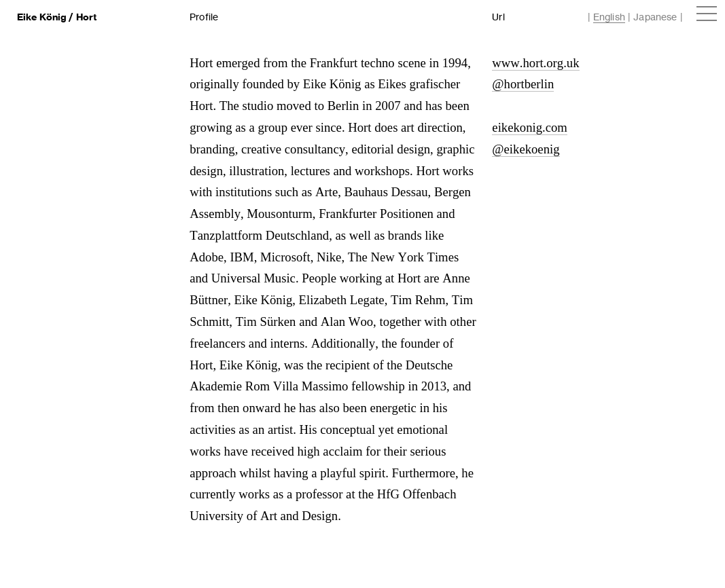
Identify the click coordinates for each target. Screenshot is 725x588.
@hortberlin (523, 84)
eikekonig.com (530, 127)
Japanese (655, 17)
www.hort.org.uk (535, 63)
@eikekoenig (526, 149)
